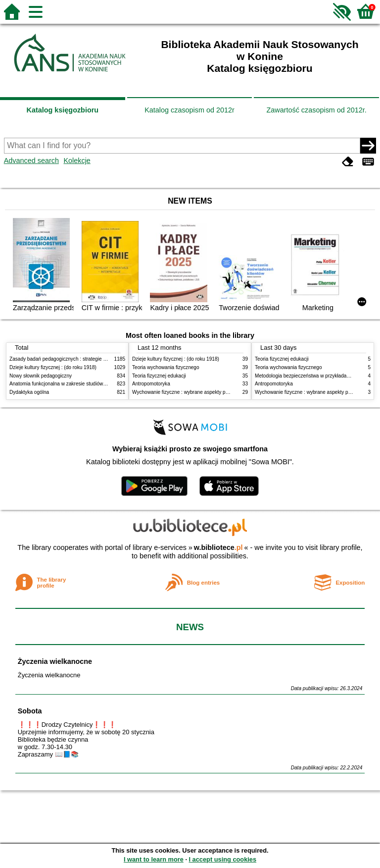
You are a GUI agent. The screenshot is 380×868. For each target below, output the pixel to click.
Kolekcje (77, 161)
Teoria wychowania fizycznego (166, 367)
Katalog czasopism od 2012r (190, 110)
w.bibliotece (218, 547)
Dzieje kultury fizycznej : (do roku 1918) (53, 367)
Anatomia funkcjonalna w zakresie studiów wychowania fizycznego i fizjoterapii (96, 384)
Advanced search (31, 161)
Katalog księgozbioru (63, 110)
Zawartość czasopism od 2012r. (316, 110)
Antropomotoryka (151, 384)
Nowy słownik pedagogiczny (41, 376)
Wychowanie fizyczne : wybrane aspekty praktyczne (190, 392)
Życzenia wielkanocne (55, 661)
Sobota (30, 711)
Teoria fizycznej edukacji (159, 376)
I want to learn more (154, 859)
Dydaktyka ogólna (29, 392)
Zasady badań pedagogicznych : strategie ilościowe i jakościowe (80, 359)
